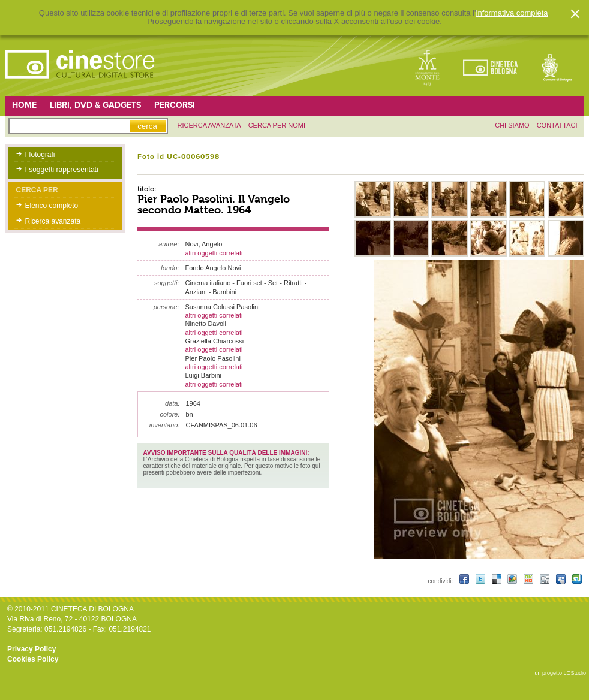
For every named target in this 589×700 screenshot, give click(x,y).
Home (24, 105)
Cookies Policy (33, 659)
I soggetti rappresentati (62, 170)
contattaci (557, 125)
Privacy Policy (31, 649)
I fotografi (40, 155)
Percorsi (175, 105)
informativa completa (512, 13)
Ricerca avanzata (53, 221)
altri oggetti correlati (214, 253)
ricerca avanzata (209, 125)
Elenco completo (52, 206)
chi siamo (512, 125)
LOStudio (575, 673)
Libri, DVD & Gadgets (95, 105)
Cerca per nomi (277, 125)
